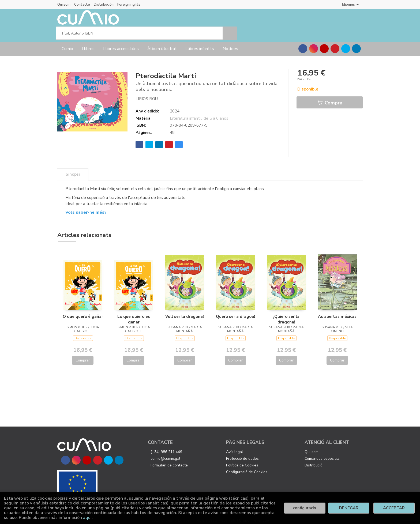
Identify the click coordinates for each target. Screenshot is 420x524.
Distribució (314, 461)
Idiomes (350, 4)
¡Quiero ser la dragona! (286, 315)
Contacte (82, 5)
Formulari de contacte (169, 461)
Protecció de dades (242, 454)
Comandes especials (322, 454)
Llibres (88, 44)
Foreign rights (129, 5)
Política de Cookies (242, 461)
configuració (305, 508)
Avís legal (235, 447)
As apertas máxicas (337, 312)
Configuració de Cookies (247, 467)
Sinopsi (73, 170)
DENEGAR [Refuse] (349, 508)
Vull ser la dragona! (185, 312)
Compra (330, 99)
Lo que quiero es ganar (134, 315)
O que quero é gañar (83, 312)
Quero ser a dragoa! (235, 312)
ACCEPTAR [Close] (394, 508)
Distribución (104, 5)
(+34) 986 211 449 (166, 447)
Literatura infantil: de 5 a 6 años (199, 114)
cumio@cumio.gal (165, 454)
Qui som (64, 5)
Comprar (83, 356)
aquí (87, 518)
